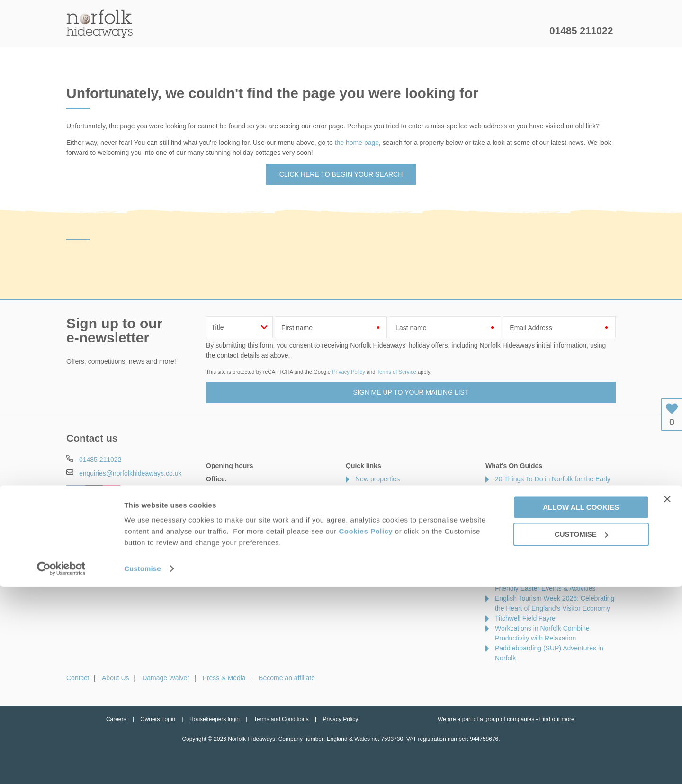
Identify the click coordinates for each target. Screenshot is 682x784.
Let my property (510, 31)
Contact (78, 678)
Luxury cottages (379, 509)
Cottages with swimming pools (400, 549)
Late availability (378, 489)
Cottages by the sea (385, 539)
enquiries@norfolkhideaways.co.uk (130, 473)
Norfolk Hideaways (99, 24)
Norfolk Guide (434, 31)
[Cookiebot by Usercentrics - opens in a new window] (61, 766)
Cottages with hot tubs (388, 529)
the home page (357, 143)
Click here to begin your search (341, 174)
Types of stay (375, 559)
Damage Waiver (166, 678)
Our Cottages (215, 31)
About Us (116, 678)
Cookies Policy (366, 728)
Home (156, 31)
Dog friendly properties (389, 519)
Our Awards (372, 568)
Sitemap (367, 578)
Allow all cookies (581, 704)
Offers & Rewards (355, 31)
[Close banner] (667, 696)
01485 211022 (581, 31)
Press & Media (224, 678)
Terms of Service (396, 372)
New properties (377, 479)
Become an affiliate (287, 678)
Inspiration (282, 31)
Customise (143, 765)
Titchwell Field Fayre (525, 618)
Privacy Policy (349, 372)
